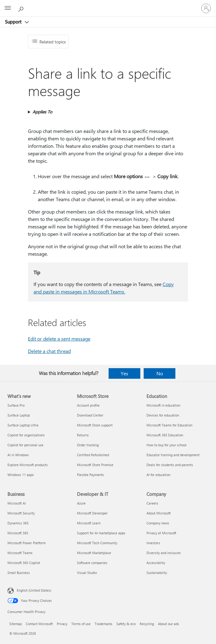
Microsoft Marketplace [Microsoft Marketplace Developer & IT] (94, 553)
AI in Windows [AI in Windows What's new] (18, 455)
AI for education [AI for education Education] (158, 475)
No (160, 373)
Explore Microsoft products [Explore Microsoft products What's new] (28, 465)
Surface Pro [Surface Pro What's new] (16, 405)
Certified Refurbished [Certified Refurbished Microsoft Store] (93, 455)
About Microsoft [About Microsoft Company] (159, 513)
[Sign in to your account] (206, 8)
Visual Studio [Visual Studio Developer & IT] (87, 573)
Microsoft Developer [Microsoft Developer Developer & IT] (92, 513)
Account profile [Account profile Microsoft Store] (88, 405)
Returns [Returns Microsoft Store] (83, 435)
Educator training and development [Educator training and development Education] (173, 455)
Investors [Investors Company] (153, 543)
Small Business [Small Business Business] (19, 573)
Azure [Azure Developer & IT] (81, 503)
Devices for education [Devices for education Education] (163, 415)
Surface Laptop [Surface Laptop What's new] (19, 415)
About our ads (169, 624)
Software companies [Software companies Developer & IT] (92, 563)
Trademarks (103, 624)
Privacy (62, 624)
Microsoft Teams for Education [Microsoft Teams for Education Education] (169, 425)
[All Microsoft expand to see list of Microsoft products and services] (8, 8)
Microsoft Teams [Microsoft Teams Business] (20, 553)
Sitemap (16, 624)
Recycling (147, 624)
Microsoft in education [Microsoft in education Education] (163, 405)
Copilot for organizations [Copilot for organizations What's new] (26, 435)
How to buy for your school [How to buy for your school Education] (166, 445)
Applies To (42, 112)
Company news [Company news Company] (158, 523)
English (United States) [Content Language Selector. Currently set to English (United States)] (34, 590)
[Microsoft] (108, 5)
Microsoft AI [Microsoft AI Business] (17, 503)
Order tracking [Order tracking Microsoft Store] (88, 445)
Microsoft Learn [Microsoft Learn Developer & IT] (89, 523)
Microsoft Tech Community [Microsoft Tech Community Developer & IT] (97, 543)
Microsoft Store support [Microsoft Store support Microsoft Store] (95, 425)
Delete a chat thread (49, 351)
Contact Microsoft (39, 624)
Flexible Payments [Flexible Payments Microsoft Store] (90, 475)
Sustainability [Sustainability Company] (157, 573)
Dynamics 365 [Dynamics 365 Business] (18, 523)
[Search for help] (22, 8)
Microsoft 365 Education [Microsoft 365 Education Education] (165, 435)
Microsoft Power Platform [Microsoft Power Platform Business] (27, 543)
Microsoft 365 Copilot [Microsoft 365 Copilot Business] (24, 563)
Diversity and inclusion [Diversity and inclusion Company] (164, 553)
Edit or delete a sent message (59, 339)
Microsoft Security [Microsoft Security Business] (21, 513)
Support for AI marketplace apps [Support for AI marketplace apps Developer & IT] (101, 533)
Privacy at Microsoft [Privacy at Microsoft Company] (161, 533)
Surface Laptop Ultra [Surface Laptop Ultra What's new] (23, 425)
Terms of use (81, 624)
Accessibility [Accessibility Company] (156, 563)
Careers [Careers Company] (152, 503)
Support (14, 22)
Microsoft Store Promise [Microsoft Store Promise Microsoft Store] (95, 465)
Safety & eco (126, 624)
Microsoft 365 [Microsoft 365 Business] (18, 533)
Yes (124, 373)
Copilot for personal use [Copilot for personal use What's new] (25, 445)
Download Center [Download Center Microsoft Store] (90, 415)
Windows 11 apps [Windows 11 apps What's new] (21, 475)
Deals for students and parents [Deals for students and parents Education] (170, 465)
